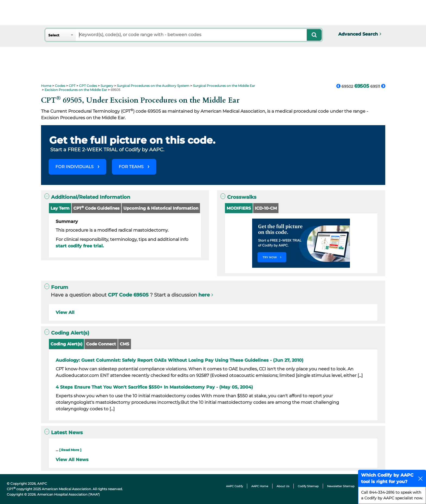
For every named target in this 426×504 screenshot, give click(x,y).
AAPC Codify (234, 486)
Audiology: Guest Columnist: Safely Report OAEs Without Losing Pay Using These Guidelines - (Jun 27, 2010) (180, 360)
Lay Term (60, 208)
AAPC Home (260, 486)
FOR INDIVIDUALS (74, 167)
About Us (283, 486)
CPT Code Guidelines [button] (96, 208)
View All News (72, 460)
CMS (125, 344)
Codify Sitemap (308, 486)
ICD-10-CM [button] (266, 208)
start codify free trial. (80, 246)
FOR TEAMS (131, 167)
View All (65, 312)
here (204, 295)
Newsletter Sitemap (341, 486)
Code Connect (101, 344)
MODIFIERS (239, 208)
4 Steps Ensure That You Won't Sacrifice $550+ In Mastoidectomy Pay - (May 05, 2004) (154, 387)
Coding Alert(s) (66, 344)
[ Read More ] (70, 450)
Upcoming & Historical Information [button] (161, 208)
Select (54, 35)
